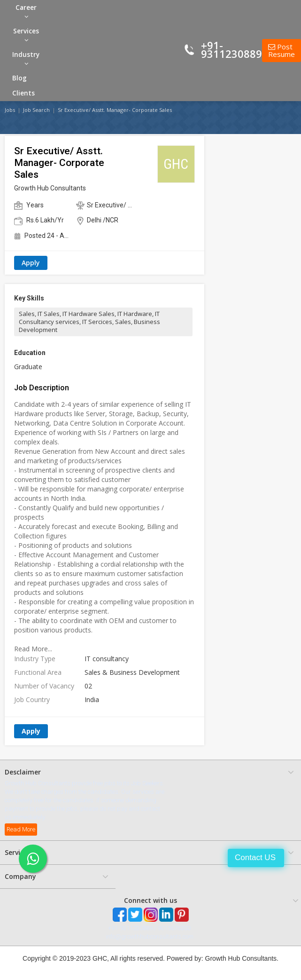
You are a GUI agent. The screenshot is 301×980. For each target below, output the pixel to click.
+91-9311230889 (232, 49)
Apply (31, 263)
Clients (23, 93)
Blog (19, 78)
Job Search (36, 110)
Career (26, 12)
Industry (26, 59)
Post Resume (282, 51)
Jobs (10, 110)
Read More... (33, 649)
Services (26, 35)
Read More (21, 829)
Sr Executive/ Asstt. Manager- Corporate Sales (115, 110)
